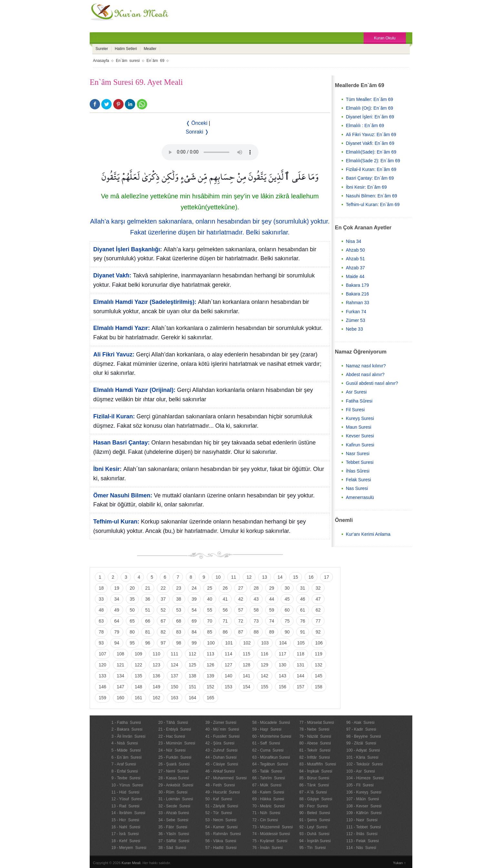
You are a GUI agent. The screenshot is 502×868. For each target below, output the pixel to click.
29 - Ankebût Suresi (176, 785)
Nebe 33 (354, 329)
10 (218, 577)
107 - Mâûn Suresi (362, 799)
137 (174, 676)
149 (156, 687)
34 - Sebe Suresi (173, 820)
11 (234, 577)
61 (303, 610)
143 (282, 676)
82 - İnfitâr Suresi (315, 757)
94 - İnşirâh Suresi (315, 841)
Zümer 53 (356, 320)
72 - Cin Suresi (265, 820)
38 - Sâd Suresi (172, 848)
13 (265, 577)
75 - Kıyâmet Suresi (270, 841)
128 (246, 665)
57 (241, 610)
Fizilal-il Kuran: (114, 416)
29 (272, 588)
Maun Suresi (359, 427)
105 (301, 643)
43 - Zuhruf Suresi (221, 750)
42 (241, 599)
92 (318, 632)
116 (264, 654)
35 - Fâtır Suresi (173, 827)
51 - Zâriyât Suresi (221, 806)
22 (163, 588)
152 (211, 687)
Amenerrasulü (360, 497)
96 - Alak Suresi (360, 723)
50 (132, 610)
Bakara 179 (357, 285)
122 (139, 665)
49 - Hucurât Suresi (222, 792)
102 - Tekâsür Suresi (364, 764)
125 (192, 665)
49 (117, 610)
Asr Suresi (356, 392)
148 (139, 687)
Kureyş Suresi (360, 418)
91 (303, 632)
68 (179, 621)
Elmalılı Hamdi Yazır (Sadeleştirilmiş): (145, 302)
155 (264, 687)
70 (210, 621)
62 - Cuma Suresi (268, 750)
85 (210, 632)
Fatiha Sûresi (359, 401)
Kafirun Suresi (360, 445)
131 (301, 665)
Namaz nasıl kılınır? (366, 366)
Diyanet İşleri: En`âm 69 (370, 117)
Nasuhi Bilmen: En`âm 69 (371, 196)
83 (179, 632)
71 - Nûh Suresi (266, 813)
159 (102, 698)
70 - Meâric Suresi (269, 806)
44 (272, 599)
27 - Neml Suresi (173, 771)
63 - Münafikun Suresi (271, 757)
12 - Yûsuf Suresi (127, 799)
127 (229, 665)
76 (303, 621)
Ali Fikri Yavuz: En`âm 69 (371, 135)
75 (287, 621)
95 (132, 643)
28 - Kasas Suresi (174, 778)
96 (148, 643)
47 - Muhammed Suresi (226, 778)
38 (179, 599)
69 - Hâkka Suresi (268, 799)
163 (174, 698)
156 (282, 687)
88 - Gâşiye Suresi (316, 799)
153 (229, 687)
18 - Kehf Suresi (126, 841)
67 (163, 621)
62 (318, 610)
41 (225, 599)
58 (256, 610)
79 (117, 632)
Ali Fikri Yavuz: (114, 354)
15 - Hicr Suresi (125, 820)
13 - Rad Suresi (125, 806)
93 (101, 643)
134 (120, 676)
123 (156, 665)
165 (211, 698)
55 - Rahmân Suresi (223, 834)
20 (132, 588)
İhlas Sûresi (358, 471)
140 (229, 676)
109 (139, 654)
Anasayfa (101, 61)
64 (117, 621)
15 (296, 577)
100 (211, 643)
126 (211, 665)
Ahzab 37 (355, 268)
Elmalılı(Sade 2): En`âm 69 (373, 161)
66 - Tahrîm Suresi (269, 778)
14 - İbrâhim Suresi (128, 813)
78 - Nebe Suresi (314, 729)
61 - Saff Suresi (266, 743)
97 (163, 643)
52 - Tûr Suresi (218, 813)
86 (225, 632)
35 (132, 599)
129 (264, 665)
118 (301, 654)
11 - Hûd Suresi (125, 792)
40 (210, 599)
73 (256, 621)
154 (246, 687)
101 (229, 643)
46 (303, 599)
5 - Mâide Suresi (126, 750)
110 (156, 654)
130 (282, 665)
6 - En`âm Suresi (126, 757)
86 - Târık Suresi (314, 785)
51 (148, 610)
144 (301, 676)
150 (174, 687)
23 (179, 588)
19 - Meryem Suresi (129, 848)
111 (174, 654)
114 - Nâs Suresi (361, 848)
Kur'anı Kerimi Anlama (368, 534)
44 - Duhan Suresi (221, 757)
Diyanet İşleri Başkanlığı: (128, 249)
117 (282, 654)
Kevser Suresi (360, 436)
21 (148, 588)
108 (120, 654)
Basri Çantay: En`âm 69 (370, 178)
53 (179, 610)
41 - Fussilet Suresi (222, 736)
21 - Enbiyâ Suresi (175, 729)
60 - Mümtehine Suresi (272, 736)
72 (241, 621)
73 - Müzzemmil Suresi (272, 827)
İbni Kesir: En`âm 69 (366, 187)
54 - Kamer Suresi (221, 827)
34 (117, 599)
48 (101, 610)
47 (318, 599)
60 (287, 610)
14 (280, 577)
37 (163, 599)
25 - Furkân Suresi (175, 757)
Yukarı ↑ (399, 863)
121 (120, 665)
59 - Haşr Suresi (267, 729)
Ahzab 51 (355, 259)
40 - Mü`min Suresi (222, 729)
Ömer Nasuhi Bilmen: (123, 495)
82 (163, 632)
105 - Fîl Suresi (360, 785)
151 (192, 687)
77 (318, 621)
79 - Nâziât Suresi (315, 736)
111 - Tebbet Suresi (363, 827)
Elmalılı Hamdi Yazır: (122, 328)
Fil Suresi (355, 410)
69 (194, 621)
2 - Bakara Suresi (127, 729)
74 (272, 621)
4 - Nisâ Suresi (125, 743)
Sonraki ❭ (197, 132)
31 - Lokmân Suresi (176, 799)
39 (194, 599)
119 (319, 654)
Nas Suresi (357, 488)
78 (101, 632)
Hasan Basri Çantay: (121, 443)
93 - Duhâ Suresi (314, 834)
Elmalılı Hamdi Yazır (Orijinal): (134, 390)
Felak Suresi (358, 480)
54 (194, 610)
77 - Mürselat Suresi (317, 723)
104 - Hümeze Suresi (365, 778)
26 (225, 588)
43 (256, 599)
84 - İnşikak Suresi (316, 771)
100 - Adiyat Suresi (363, 750)
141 (246, 676)
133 (102, 676)
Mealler (150, 49)
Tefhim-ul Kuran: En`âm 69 (373, 205)
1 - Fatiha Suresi (126, 723)
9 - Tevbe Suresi (126, 778)
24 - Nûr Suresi (172, 750)
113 (211, 654)
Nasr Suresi (358, 454)
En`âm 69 (155, 61)
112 (192, 654)
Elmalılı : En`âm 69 (365, 125)
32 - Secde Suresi (174, 806)
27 (241, 588)
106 (319, 643)
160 (120, 698)
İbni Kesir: (107, 469)
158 (319, 687)
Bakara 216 (357, 294)
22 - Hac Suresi (172, 736)
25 (210, 588)
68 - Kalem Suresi (268, 792)
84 (194, 632)
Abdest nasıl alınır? (365, 374)
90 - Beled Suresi (315, 813)
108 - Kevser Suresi (364, 806)
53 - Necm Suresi (221, 820)
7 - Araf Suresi (124, 764)
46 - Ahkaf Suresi (220, 771)
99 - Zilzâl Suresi (361, 743)
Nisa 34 (353, 241)
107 (102, 654)
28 (256, 588)
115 (246, 654)
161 (139, 698)
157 (301, 687)
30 (287, 588)
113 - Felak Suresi (362, 841)
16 (311, 577)
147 (120, 687)
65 (132, 621)
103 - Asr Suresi (361, 771)
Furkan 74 (356, 312)
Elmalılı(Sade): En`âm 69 (371, 152)
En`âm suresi (128, 61)
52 (163, 610)
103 (265, 643)
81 (148, 632)
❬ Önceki (197, 123)
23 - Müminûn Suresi (177, 743)
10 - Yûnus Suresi (127, 785)
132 (319, 665)
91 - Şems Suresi (315, 820)
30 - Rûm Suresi (173, 792)
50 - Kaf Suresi (219, 799)
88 (256, 632)
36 (148, 599)
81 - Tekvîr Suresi (315, 750)
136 (156, 676)
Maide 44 (355, 276)
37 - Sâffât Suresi (174, 841)
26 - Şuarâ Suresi (174, 764)
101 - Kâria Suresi (362, 757)
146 (102, 687)
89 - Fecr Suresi (314, 806)
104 (283, 643)
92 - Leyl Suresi (313, 827)
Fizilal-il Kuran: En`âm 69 (371, 169)
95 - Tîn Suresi (313, 848)
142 (264, 676)
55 (210, 610)
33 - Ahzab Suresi (174, 813)
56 (225, 610)
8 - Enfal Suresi (125, 771)
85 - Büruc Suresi (314, 778)
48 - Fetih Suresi (220, 785)
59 (272, 610)
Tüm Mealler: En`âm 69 (369, 99)
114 (229, 654)
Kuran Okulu (385, 38)
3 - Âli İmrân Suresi (128, 736)
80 (132, 632)
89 (272, 632)
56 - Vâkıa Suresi (221, 841)
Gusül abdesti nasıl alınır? (372, 383)
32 (318, 588)
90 (287, 632)
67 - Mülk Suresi (267, 785)
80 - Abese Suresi (315, 743)
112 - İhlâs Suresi (362, 834)
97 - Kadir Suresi (361, 729)
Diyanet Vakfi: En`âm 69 (370, 143)
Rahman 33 (357, 303)
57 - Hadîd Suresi (221, 848)
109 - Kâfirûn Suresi (364, 813)
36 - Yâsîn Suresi (174, 834)
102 (247, 643)
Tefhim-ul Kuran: (116, 522)
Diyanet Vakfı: (112, 275)
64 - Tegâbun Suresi (270, 764)
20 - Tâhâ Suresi (173, 723)
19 (117, 588)
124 (174, 665)
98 (179, 643)
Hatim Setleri (126, 49)
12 (249, 577)
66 (148, 621)
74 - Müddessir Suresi (271, 834)
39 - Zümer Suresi (221, 723)
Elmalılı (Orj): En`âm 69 (369, 108)
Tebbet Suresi (360, 462)
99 (194, 643)
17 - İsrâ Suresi (125, 834)
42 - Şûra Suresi (220, 743)
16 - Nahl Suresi (126, 827)
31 (303, 588)
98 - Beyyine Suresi (363, 736)
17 (326, 577)
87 (241, 632)
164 (192, 698)
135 (139, 676)
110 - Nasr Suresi (362, 820)
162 (156, 698)
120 (102, 665)
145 (319, 676)
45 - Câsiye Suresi (221, 764)
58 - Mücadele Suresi (271, 723)
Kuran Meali (131, 863)
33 (101, 599)
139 (211, 676)
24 (194, 588)
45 (287, 599)
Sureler (102, 49)
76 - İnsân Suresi (267, 848)
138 (192, 676)
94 (117, 643)
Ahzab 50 (355, 250)
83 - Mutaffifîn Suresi (318, 764)
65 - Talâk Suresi (267, 771)
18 (101, 588)
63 (101, 621)
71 (225, 621)
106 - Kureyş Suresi (364, 792)
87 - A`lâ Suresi (313, 792)
